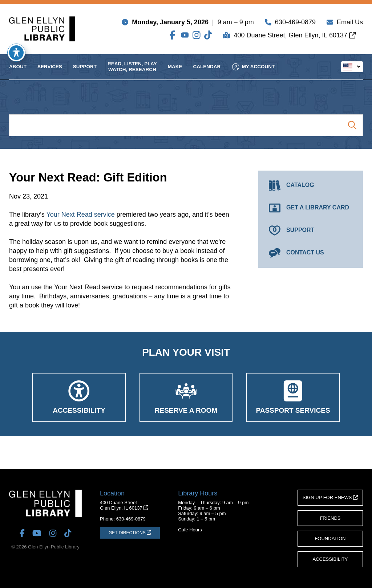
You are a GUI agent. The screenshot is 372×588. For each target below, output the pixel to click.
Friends (330, 518)
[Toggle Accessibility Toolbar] (16, 53)
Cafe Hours (190, 530)
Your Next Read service (80, 215)
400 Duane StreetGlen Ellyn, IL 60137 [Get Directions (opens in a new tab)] (124, 505)
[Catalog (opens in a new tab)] (311, 185)
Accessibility (330, 559)
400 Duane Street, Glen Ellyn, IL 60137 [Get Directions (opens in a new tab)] (295, 37)
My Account (254, 72)
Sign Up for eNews (330, 497)
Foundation (330, 538)
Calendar (207, 72)
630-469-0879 (295, 24)
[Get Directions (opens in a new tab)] (130, 533)
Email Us (350, 24)
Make (175, 72)
